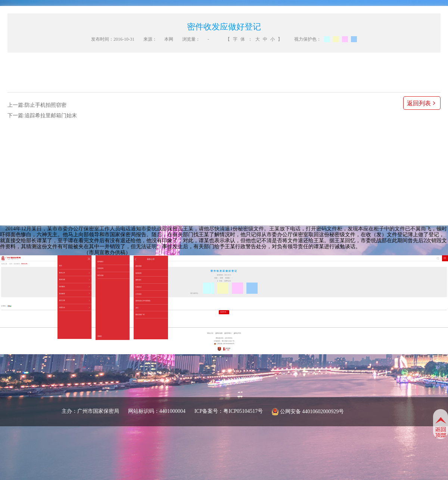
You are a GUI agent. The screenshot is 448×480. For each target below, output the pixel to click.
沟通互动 (74, 308)
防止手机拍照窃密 (46, 105)
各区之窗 (74, 300)
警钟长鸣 (24, 264)
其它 (137, 308)
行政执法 (139, 287)
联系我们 (228, 333)
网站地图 (220, 333)
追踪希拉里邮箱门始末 (51, 116)
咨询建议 (100, 261)
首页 (60, 266)
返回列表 (422, 103)
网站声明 (238, 333)
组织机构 (139, 273)
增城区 (100, 336)
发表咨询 (100, 268)
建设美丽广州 (140, 314)
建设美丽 (139, 266)
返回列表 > (224, 312)
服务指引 (139, 280)
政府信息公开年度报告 (143, 301)
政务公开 (74, 273)
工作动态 (139, 294)
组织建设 (74, 287)
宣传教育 (74, 294)
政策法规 (74, 280)
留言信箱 (100, 275)
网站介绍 (210, 333)
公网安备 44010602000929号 (312, 412)
